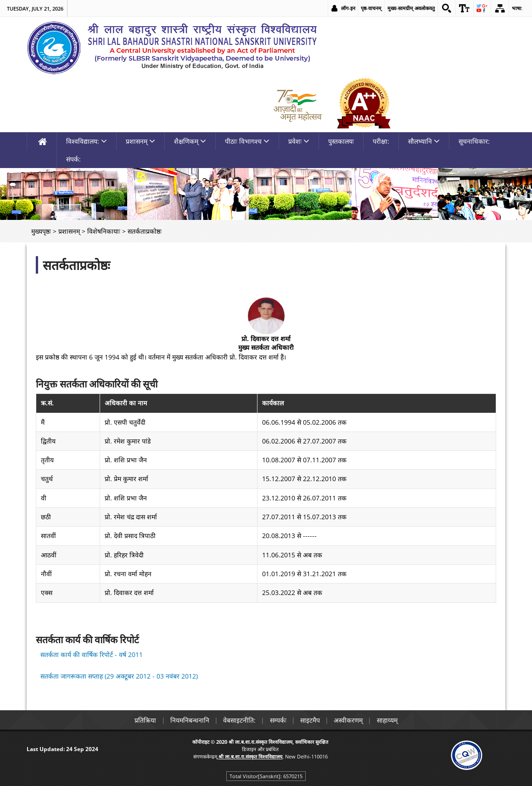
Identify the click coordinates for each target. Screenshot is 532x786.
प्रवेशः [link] (299, 141)
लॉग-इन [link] (348, 8)
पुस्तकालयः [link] (341, 141)
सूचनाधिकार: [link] (474, 141)
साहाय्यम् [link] (389, 720)
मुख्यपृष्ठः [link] (41, 231)
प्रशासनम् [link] (140, 141)
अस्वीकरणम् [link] (350, 720)
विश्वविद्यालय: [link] (87, 141)
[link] (446, 8)
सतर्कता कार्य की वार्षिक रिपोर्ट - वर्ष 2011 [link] (92, 654)
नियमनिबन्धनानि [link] (188, 720)
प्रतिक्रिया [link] (143, 720)
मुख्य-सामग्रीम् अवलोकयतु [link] (411, 8)
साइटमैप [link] (311, 720)
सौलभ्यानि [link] (424, 141)
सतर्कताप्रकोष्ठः (76, 265)
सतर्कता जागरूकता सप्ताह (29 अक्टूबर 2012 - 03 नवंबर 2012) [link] (119, 676)
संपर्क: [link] (73, 159)
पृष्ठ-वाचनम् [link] (371, 8)
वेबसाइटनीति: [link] (239, 720)
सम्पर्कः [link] (278, 720)
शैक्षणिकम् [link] (190, 141)
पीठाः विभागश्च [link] (247, 141)
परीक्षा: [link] (381, 141)
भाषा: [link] (517, 8)
